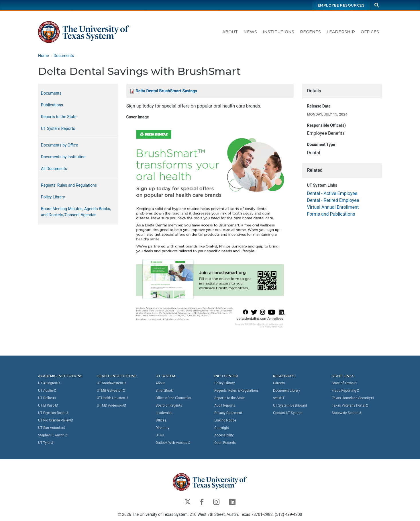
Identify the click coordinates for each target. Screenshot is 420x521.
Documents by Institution (63, 157)
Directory (162, 428)
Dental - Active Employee (332, 193)
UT (49, 383)
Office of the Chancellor (173, 398)
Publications (52, 105)
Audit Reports (225, 405)
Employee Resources (341, 5)
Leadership (341, 32)
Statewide (347, 413)
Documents (64, 56)
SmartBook (164, 391)
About (230, 32)
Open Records (225, 443)
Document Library (286, 391)
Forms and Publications (331, 214)
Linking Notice (225, 420)
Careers (279, 383)
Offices (370, 32)
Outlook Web (173, 443)
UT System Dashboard (290, 405)
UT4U (160, 435)
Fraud (346, 391)
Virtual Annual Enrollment (333, 207)
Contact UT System (288, 413)
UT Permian (54, 413)
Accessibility (224, 435)
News (250, 32)
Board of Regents (169, 405)
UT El (48, 405)
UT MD (112, 405)
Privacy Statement (228, 413)
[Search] (377, 5)
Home (44, 56)
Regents (310, 32)
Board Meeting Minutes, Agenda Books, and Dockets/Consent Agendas (76, 212)
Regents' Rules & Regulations (237, 391)
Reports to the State (59, 117)
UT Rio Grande (56, 420)
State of (345, 383)
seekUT (279, 398)
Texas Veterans (350, 405)
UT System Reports (58, 128)
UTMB (111, 391)
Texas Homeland (353, 398)
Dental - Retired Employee (333, 200)
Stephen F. (53, 435)
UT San (52, 428)
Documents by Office (59, 145)
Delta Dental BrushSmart (166, 91)
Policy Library (53, 197)
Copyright (222, 428)
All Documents (54, 169)
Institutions (278, 32)
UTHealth (113, 398)
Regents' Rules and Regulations (69, 185)
